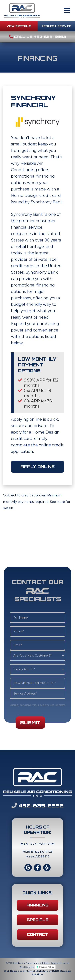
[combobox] (37, 656)
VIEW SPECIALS (19, 26)
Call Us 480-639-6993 (37, 37)
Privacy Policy (46, 967)
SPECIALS (38, 920)
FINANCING (37, 905)
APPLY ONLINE (38, 467)
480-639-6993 (37, 806)
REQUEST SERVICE (56, 26)
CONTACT (37, 934)
